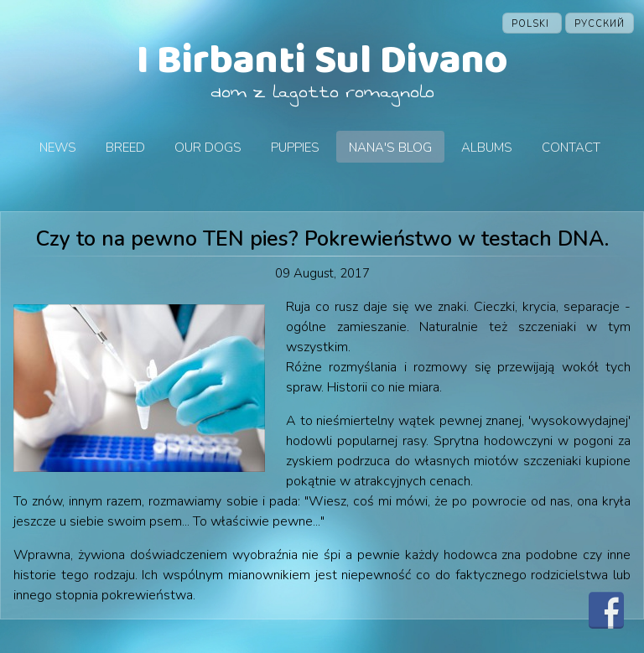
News (58, 148)
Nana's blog (390, 148)
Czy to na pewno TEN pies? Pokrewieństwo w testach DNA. (322, 239)
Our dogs (208, 148)
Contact (571, 148)
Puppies (295, 148)
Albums (487, 148)
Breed (125, 148)
